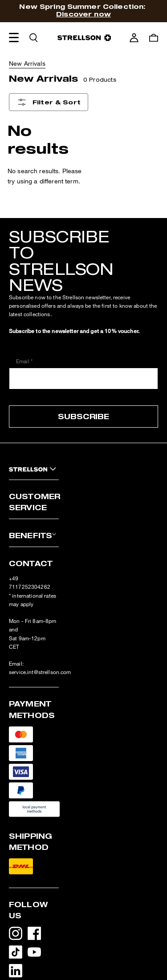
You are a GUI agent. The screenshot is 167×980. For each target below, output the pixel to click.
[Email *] (83, 379)
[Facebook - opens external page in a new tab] (37, 935)
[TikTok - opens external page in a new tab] (18, 954)
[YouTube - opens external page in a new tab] (37, 954)
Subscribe (83, 416)
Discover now (83, 14)
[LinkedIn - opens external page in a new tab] (18, 973)
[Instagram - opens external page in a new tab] (18, 935)
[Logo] (84, 38)
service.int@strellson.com (40, 672)
